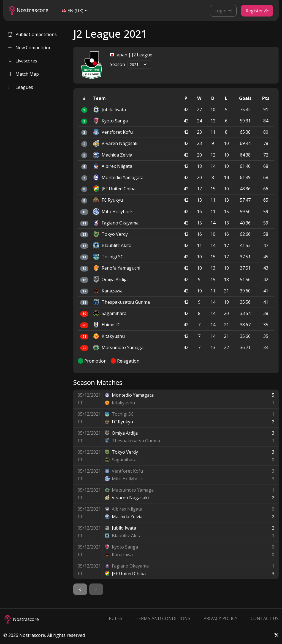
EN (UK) (73, 11)
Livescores (22, 61)
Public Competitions (32, 34)
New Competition (30, 48)
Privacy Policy (220, 618)
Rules (116, 618)
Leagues (20, 87)
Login (223, 11)
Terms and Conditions (163, 618)
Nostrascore (29, 11)
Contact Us (265, 618)
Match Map (23, 74)
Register (257, 11)
